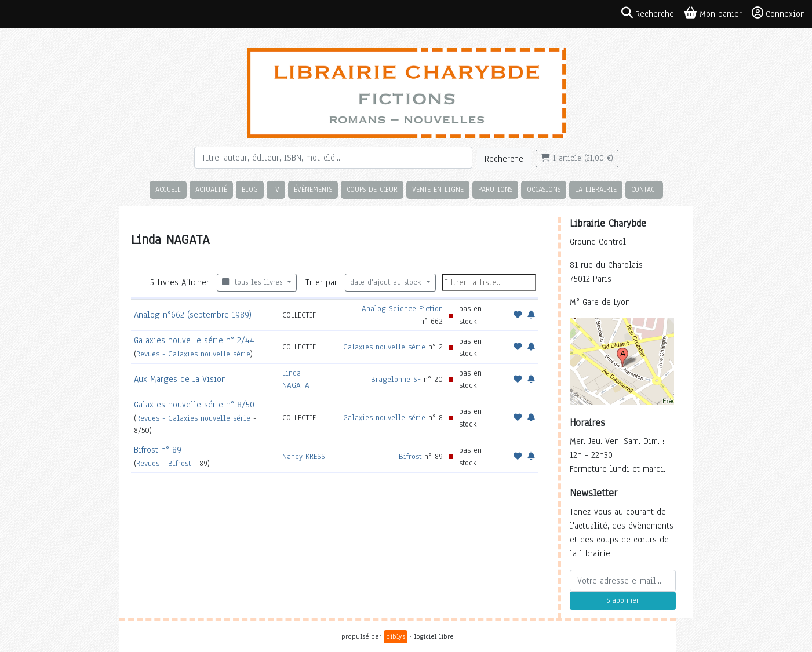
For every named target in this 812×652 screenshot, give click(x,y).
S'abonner (622, 600)
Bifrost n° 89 (158, 450)
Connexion (778, 13)
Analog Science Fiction (402, 309)
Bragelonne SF (396, 379)
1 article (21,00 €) (577, 158)
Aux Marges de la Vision (180, 379)
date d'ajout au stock (387, 282)
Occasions (544, 189)
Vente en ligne (438, 189)
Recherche (504, 159)
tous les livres (254, 282)
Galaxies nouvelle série (384, 347)
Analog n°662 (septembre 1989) (193, 315)
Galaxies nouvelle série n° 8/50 (194, 405)
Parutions (495, 189)
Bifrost (410, 456)
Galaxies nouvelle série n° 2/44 (194, 340)
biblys (396, 636)
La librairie (596, 189)
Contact (644, 189)
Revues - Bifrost (163, 463)
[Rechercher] (333, 158)
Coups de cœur (372, 189)
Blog (250, 189)
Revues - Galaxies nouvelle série (193, 354)
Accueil (168, 189)
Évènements (313, 189)
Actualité (211, 189)
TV (276, 189)
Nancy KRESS (304, 456)
